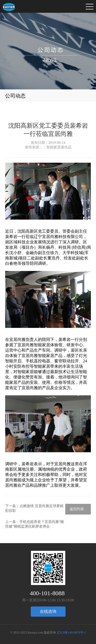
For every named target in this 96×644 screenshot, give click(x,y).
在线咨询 (48, 611)
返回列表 (77, 509)
